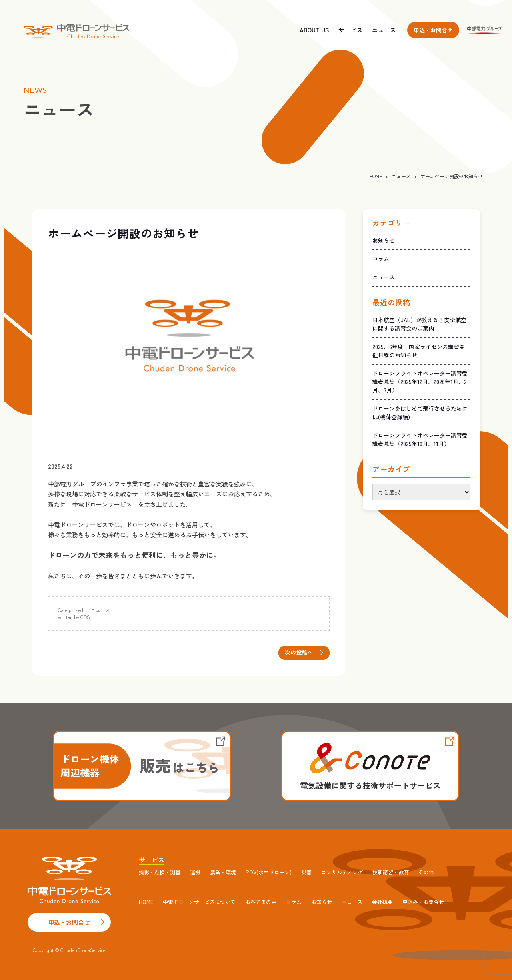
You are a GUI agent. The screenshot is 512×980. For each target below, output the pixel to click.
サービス (350, 30)
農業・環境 (223, 872)
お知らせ (384, 240)
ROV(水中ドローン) (269, 872)
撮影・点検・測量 (160, 872)
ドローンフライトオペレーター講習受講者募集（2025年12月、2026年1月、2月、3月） (420, 382)
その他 (426, 872)
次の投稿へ (299, 652)
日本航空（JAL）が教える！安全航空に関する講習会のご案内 (419, 324)
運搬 (195, 872)
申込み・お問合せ (423, 902)
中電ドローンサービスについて (199, 902)
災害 (306, 872)
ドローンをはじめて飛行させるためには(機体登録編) (420, 413)
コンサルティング (342, 872)
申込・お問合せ (433, 30)
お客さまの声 (261, 902)
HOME (376, 176)
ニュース (384, 30)
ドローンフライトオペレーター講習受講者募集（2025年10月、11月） (420, 439)
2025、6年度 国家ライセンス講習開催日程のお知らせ (419, 351)
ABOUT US (314, 30)
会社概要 (382, 902)
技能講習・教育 (391, 872)
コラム (381, 259)
